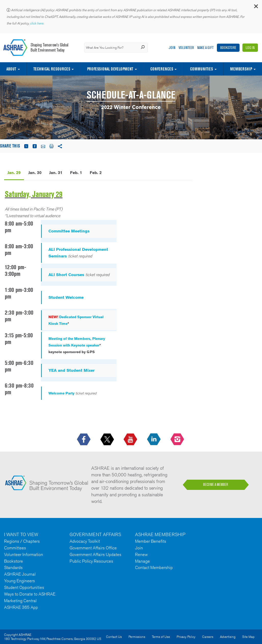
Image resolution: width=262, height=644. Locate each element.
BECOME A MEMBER (216, 485)
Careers (208, 637)
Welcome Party (61, 393)
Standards (13, 567)
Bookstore (228, 48)
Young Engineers (19, 581)
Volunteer (186, 48)
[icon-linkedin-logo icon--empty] (154, 440)
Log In (250, 48)
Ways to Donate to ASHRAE (30, 594)
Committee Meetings (69, 231)
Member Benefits (151, 541)
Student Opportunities (24, 587)
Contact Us (114, 637)
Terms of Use (161, 637)
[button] (256, 8)
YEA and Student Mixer (71, 370)
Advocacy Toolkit (85, 541)
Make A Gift (205, 48)
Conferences (162, 69)
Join (172, 48)
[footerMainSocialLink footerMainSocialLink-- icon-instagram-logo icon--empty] (178, 440)
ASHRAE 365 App (21, 607)
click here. (37, 23)
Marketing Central (20, 601)
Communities (201, 69)
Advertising (228, 637)
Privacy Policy (186, 637)
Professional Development (110, 69)
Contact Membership (154, 567)
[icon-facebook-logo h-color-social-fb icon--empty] (84, 440)
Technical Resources (52, 69)
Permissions (137, 637)
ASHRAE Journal (20, 574)
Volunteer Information (24, 554)
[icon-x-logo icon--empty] (108, 440)
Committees (15, 548)
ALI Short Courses (66, 275)
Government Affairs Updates (95, 554)
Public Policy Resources (91, 561)
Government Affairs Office (93, 548)
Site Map (248, 637)
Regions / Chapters (22, 541)
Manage (142, 561)
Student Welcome (66, 297)
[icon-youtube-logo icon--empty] (131, 440)
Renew (141, 554)
